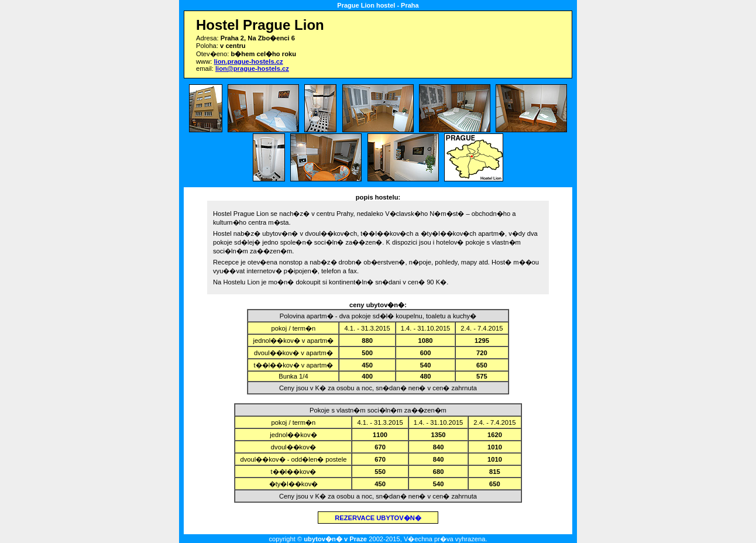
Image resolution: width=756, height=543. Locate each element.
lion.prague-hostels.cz (248, 61)
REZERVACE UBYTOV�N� (378, 518)
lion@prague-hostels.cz (252, 68)
